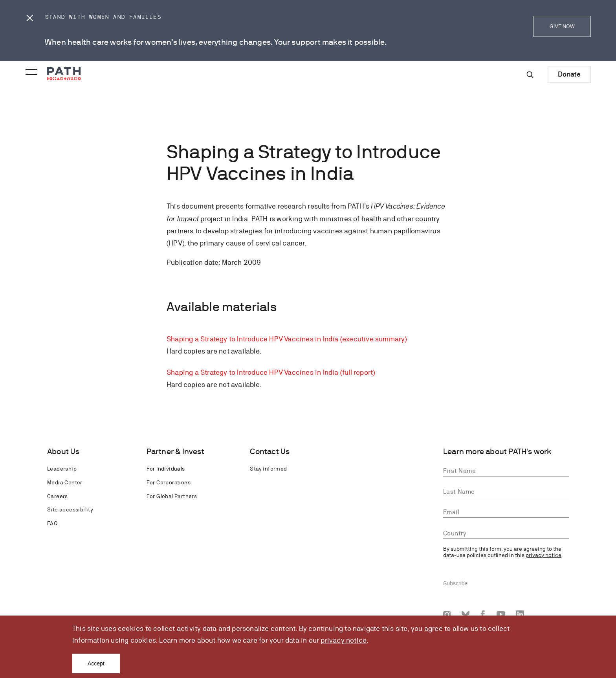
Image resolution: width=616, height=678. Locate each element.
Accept (96, 663)
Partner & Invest (175, 452)
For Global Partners (172, 496)
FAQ (52, 523)
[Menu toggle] (30, 70)
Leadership (62, 469)
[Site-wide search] (530, 75)
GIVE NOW (562, 26)
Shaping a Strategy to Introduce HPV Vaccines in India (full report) (271, 372)
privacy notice (344, 640)
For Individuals (166, 469)
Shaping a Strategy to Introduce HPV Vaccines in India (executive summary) (287, 339)
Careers (58, 496)
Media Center (65, 482)
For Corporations (169, 482)
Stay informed (268, 469)
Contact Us (270, 452)
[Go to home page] (64, 74)
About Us (63, 452)
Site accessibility (70, 509)
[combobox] (506, 534)
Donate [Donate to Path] (569, 74)
